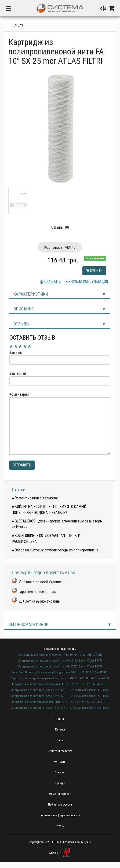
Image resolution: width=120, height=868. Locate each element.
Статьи (19, 490)
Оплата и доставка (60, 751)
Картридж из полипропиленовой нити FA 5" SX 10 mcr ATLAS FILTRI (60, 667)
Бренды (60, 783)
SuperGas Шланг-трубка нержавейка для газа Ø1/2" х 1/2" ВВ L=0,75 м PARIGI (60, 678)
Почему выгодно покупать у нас (43, 572)
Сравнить (52, 281)
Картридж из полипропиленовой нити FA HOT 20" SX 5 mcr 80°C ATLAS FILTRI (60, 702)
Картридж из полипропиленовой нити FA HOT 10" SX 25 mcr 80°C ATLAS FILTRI (60, 696)
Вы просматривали (28, 624)
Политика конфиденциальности (60, 815)
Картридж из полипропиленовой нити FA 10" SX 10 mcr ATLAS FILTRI (60, 655)
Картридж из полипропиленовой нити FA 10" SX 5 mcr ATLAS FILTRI (60, 661)
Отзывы (21, 324)
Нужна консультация (89, 281)
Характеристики (31, 294)
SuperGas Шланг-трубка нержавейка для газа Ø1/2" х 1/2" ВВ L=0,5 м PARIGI (60, 672)
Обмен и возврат (60, 794)
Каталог (60, 730)
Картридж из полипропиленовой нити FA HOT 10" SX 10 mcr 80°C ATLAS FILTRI (60, 690)
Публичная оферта (60, 805)
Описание (23, 309)
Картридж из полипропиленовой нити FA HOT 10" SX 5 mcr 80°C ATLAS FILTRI (60, 684)
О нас (60, 740)
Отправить (22, 465)
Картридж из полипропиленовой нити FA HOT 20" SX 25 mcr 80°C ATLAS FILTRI (60, 708)
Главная (60, 719)
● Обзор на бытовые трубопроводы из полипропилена (55, 550)
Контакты (60, 762)
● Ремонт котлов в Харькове (35, 498)
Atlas (19, 25)
